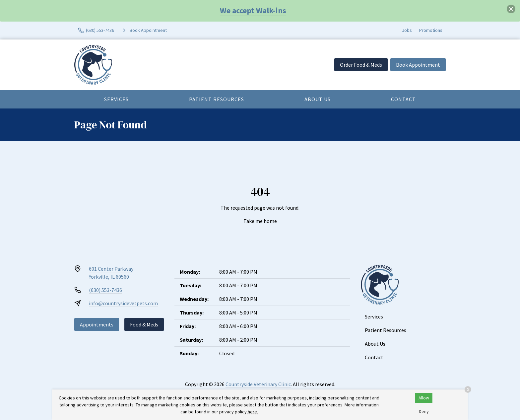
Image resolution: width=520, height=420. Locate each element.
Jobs (407, 30)
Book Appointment (418, 65)
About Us (318, 99)
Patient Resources (217, 99)
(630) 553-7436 (105, 290)
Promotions (431, 30)
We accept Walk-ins (253, 10)
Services (116, 99)
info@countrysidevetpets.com (123, 303)
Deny (424, 411)
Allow (424, 398)
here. (253, 412)
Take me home (260, 221)
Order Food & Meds (361, 65)
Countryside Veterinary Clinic (258, 384)
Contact (403, 99)
